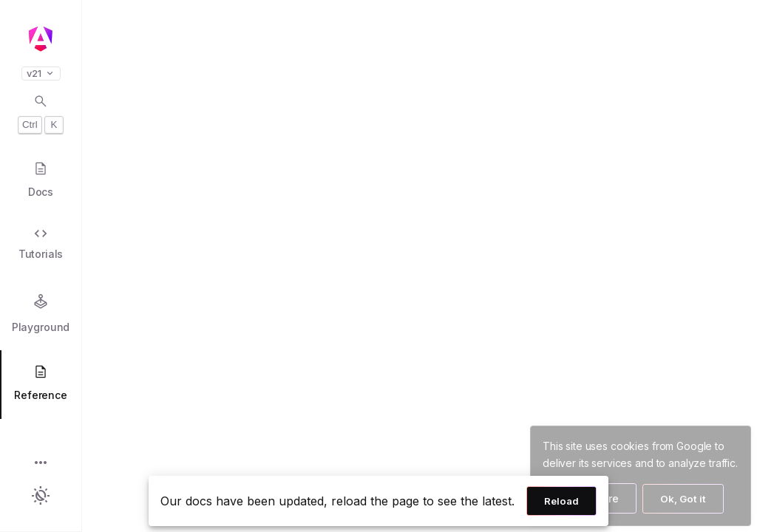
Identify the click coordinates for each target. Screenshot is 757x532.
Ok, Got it (683, 499)
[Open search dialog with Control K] (41, 114)
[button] (41, 464)
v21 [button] (41, 74)
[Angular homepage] (41, 39)
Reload (561, 501)
